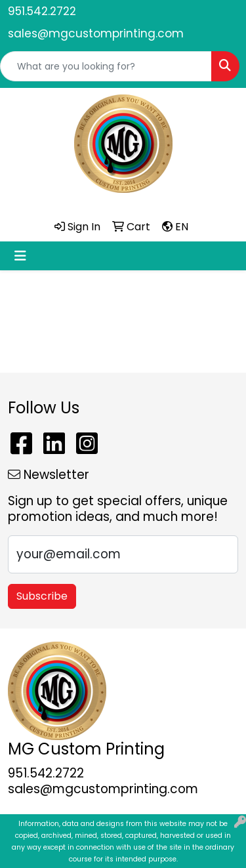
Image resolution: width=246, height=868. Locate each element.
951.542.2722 (42, 11)
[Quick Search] (106, 66)
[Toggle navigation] (20, 256)
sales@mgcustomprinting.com (96, 33)
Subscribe (42, 596)
